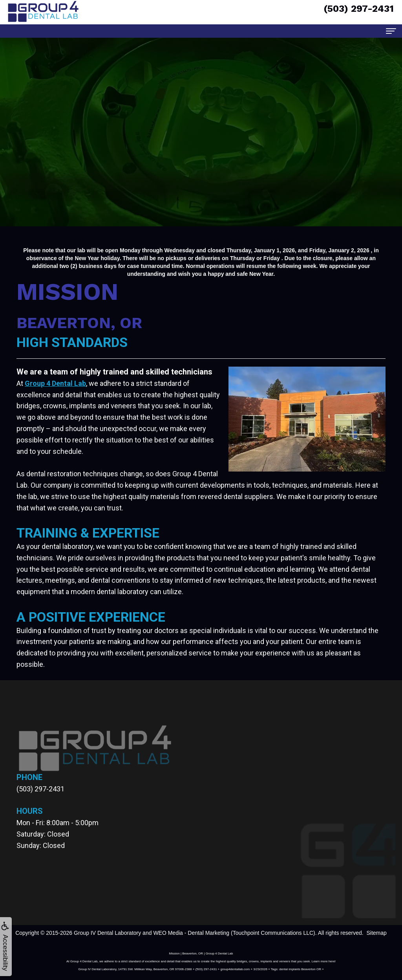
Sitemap (376, 933)
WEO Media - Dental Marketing (191, 933)
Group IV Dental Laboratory (107, 933)
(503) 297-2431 (40, 789)
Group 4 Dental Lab (55, 383)
